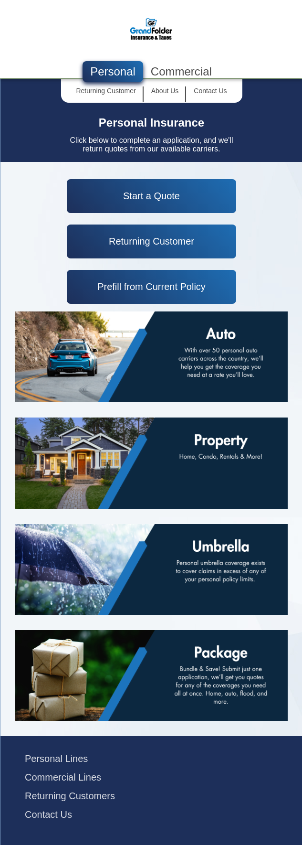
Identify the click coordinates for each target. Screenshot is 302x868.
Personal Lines (56, 759)
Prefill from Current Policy (151, 287)
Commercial (181, 71)
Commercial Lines (63, 777)
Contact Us (48, 814)
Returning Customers (70, 796)
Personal (113, 71)
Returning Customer (151, 241)
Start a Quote (151, 196)
